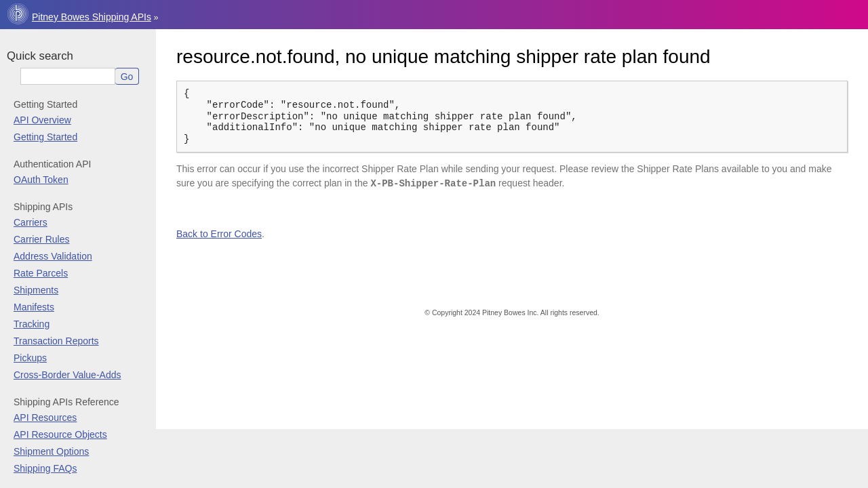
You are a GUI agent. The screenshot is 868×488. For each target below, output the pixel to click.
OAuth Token (41, 180)
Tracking (32, 324)
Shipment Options (51, 451)
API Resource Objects (60, 434)
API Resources (45, 418)
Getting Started (45, 137)
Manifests (34, 307)
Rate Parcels (41, 273)
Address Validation (53, 256)
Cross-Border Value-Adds (67, 375)
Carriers (31, 222)
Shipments (36, 290)
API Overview (42, 120)
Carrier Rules (41, 239)
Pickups (30, 358)
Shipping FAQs (45, 468)
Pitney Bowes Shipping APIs (92, 17)
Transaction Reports (56, 341)
